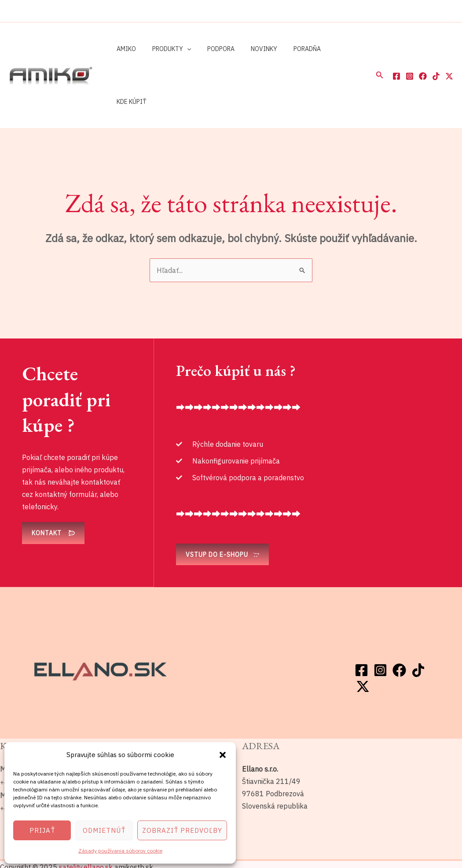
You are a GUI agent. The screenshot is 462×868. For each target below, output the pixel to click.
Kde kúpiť (330, 49)
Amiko (124, 49)
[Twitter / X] (449, 50)
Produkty (165, 49)
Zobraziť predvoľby (182, 830)
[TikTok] (436, 50)
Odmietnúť (104, 830)
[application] (181, 49)
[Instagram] (410, 50)
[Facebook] (396, 50)
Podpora (211, 49)
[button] (223, 755)
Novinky (250, 49)
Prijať (42, 830)
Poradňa (289, 49)
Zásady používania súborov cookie (120, 851)
